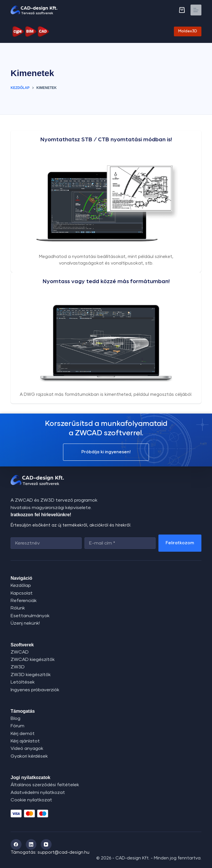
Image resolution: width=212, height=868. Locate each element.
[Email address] (120, 543)
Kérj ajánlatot (25, 741)
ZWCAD (20, 652)
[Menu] (196, 10)
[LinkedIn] (31, 845)
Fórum (17, 726)
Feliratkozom (180, 543)
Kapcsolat (22, 593)
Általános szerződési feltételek (45, 785)
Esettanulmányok (30, 616)
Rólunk (18, 608)
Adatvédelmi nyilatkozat (38, 792)
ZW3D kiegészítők (31, 675)
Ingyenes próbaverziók (35, 690)
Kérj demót (23, 734)
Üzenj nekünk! (25, 623)
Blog (15, 718)
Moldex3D (188, 31)
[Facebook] (16, 845)
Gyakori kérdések (29, 756)
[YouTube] (46, 845)
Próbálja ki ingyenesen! (106, 452)
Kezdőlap (21, 585)
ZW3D (18, 667)
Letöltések (23, 682)
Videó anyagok (27, 748)
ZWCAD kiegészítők (33, 660)
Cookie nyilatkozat (31, 800)
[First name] (46, 543)
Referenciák (24, 601)
